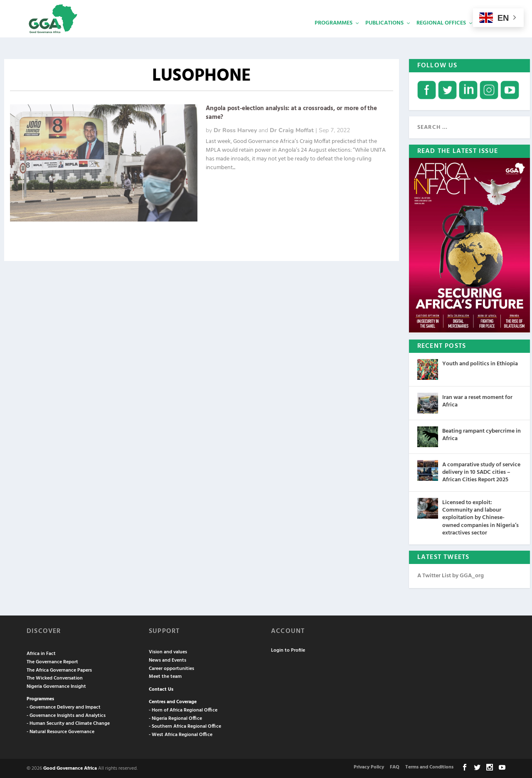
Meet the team (165, 676)
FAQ (395, 766)
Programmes (334, 36)
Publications (384, 36)
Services (491, 36)
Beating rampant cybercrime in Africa (482, 434)
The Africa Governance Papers (59, 670)
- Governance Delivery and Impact (64, 707)
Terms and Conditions (429, 766)
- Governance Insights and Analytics (66, 715)
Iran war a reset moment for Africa (477, 400)
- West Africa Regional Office (181, 734)
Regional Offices (441, 36)
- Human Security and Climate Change (68, 723)
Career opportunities (171, 668)
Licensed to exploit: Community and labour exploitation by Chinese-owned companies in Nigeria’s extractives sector (480, 517)
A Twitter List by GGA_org (451, 575)
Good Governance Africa (70, 768)
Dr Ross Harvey (235, 129)
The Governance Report (52, 661)
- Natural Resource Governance (60, 731)
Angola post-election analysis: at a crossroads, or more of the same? (291, 112)
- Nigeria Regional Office (175, 718)
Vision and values (168, 651)
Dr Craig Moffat (292, 129)
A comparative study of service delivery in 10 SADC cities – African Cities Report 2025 (481, 471)
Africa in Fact (41, 653)
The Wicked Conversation (55, 677)
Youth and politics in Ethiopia (480, 363)
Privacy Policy (369, 766)
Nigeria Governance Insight (56, 686)
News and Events (167, 660)
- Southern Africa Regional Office (185, 726)
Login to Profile (288, 650)
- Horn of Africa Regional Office (183, 709)
